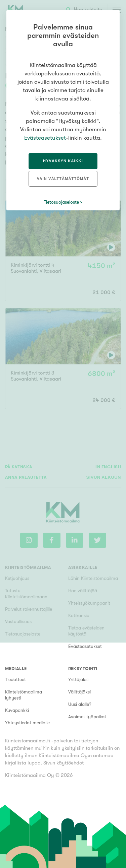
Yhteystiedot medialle (27, 723)
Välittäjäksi (79, 692)
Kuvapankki (17, 710)
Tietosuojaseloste (61, 202)
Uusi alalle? (80, 704)
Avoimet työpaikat (87, 717)
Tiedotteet (15, 679)
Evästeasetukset (85, 646)
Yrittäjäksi (78, 679)
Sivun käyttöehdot (64, 763)
